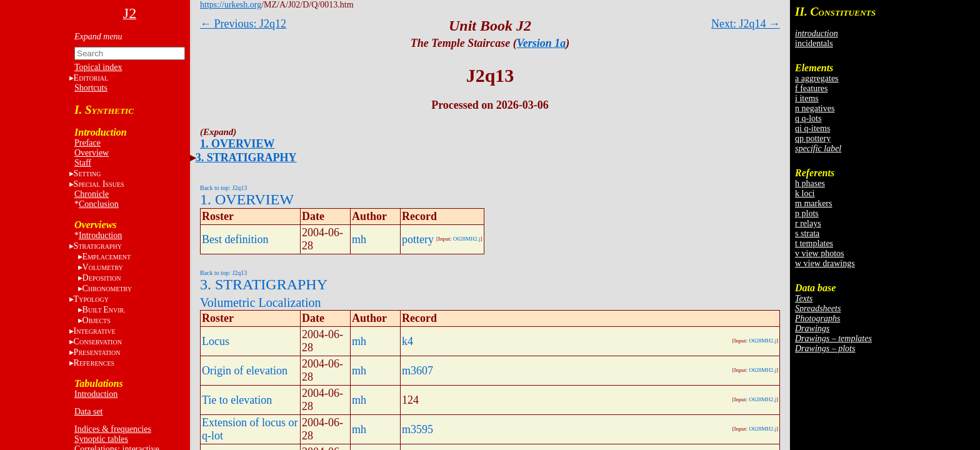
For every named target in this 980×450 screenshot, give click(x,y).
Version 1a (542, 43)
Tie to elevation (237, 400)
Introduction (100, 235)
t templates (814, 243)
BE (104, 310)
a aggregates (817, 78)
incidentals (814, 43)
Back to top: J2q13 (223, 188)
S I (99, 184)
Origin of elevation (245, 371)
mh (359, 239)
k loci (805, 193)
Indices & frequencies (113, 429)
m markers (813, 203)
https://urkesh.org (231, 5)
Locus (216, 341)
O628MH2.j (467, 239)
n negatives (815, 108)
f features (811, 88)
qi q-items (812, 128)
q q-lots (808, 118)
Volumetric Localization (260, 302)
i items (807, 98)
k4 (407, 341)
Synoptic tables (101, 439)
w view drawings (825, 263)
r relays (808, 223)
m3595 (417, 429)
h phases (810, 183)
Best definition (235, 239)
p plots (807, 213)
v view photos (820, 253)
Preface (87, 143)
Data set (88, 412)
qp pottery (813, 138)
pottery (418, 239)
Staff (83, 163)
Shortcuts (91, 88)
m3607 (417, 371)
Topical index (98, 67)
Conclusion (99, 204)
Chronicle (92, 194)
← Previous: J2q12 (243, 24)
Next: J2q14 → (746, 24)
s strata (807, 233)
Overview (92, 153)
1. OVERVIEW (237, 144)
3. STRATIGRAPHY (246, 157)
